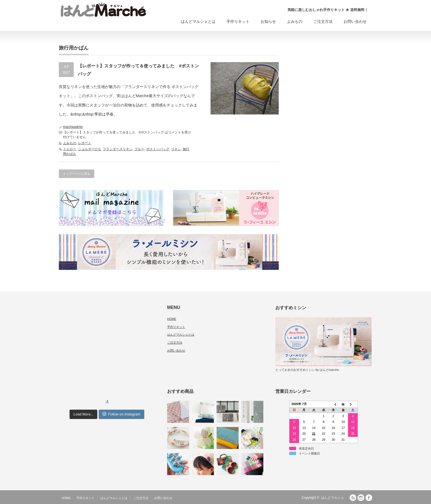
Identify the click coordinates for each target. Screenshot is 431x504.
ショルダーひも (90, 149)
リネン (176, 149)
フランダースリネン (118, 149)
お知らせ (268, 21)
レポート (85, 143)
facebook (369, 498)
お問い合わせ (355, 21)
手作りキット (238, 21)
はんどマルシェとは (198, 21)
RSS (353, 498)
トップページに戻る (77, 174)
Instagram (361, 498)
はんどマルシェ (333, 498)
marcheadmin (73, 127)
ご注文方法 (323, 21)
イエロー (70, 149)
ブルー (139, 149)
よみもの (295, 21)
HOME (172, 319)
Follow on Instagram (121, 414)
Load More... (83, 414)
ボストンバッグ (158, 149)
